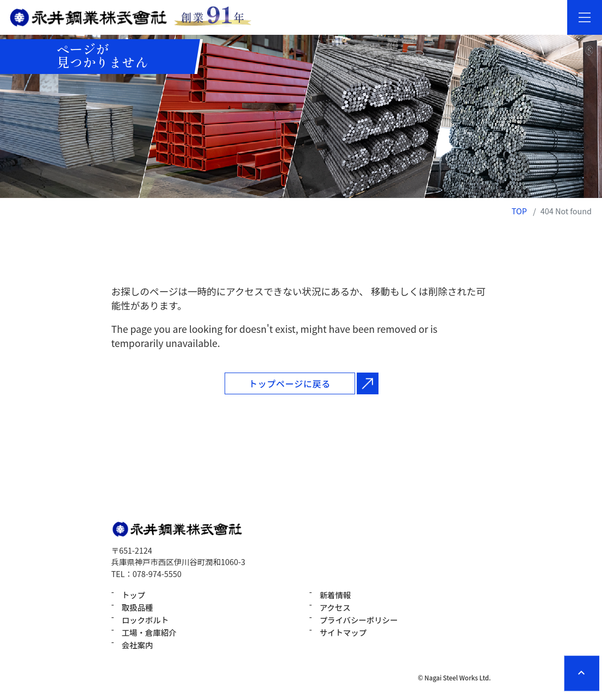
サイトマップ (343, 632)
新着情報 (336, 595)
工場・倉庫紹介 (149, 632)
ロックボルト (145, 620)
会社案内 (138, 645)
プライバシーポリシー (359, 620)
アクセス (335, 607)
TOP (519, 211)
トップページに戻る (290, 383)
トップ (134, 595)
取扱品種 (138, 607)
